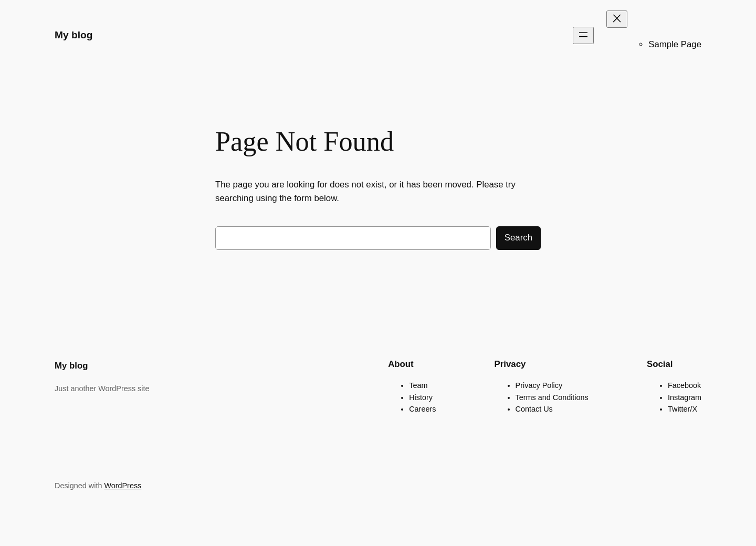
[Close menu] (617, 19)
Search (518, 238)
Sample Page (675, 44)
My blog (73, 35)
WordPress (123, 486)
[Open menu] (583, 35)
